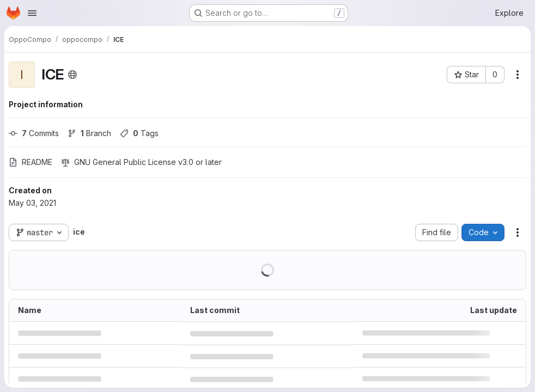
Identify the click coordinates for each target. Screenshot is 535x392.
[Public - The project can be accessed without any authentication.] (72, 75)
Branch (89, 133)
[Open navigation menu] (32, 13)
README (31, 162)
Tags (139, 133)
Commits (34, 133)
